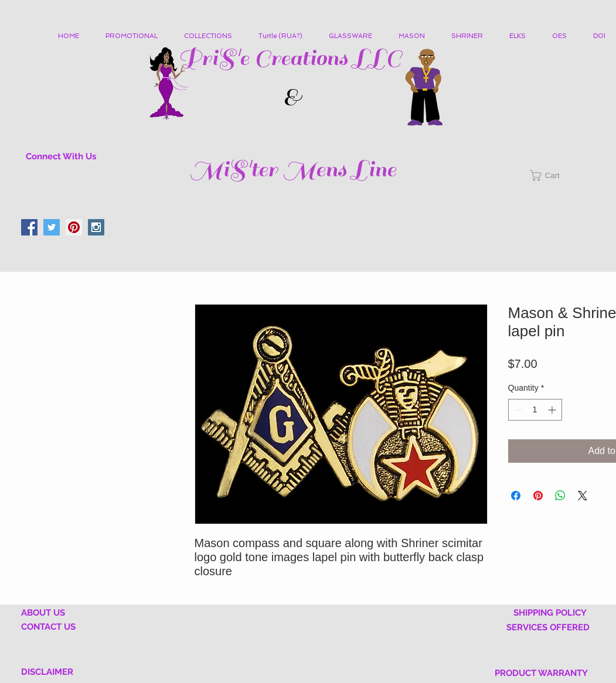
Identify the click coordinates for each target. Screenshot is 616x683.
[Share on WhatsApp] (560, 496)
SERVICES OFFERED (548, 627)
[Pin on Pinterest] (538, 496)
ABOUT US (43, 613)
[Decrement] (517, 410)
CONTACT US (48, 627)
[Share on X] (583, 496)
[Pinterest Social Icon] (74, 227)
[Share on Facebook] (516, 496)
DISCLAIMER (47, 672)
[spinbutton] (535, 410)
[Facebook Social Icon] (29, 227)
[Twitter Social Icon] (52, 227)
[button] (212, 36)
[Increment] (553, 410)
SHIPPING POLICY (550, 613)
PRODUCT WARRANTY (541, 673)
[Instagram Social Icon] (96, 227)
